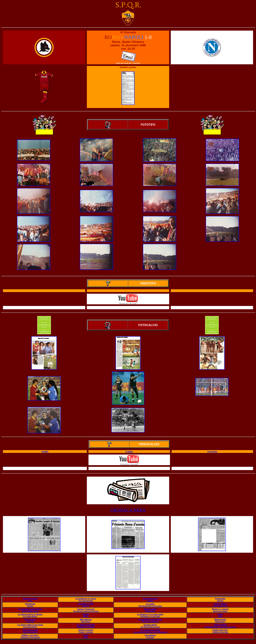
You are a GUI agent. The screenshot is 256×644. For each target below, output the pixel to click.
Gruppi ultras (150, 625)
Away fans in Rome (220, 606)
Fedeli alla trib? (220, 630)
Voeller (45, 452)
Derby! (86, 614)
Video (220, 614)
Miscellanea (86, 620)
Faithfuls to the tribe (220, 632)
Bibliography (220, 622)
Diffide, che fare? (30, 635)
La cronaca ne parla (150, 630)
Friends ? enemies (86, 632)
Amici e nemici (86, 630)
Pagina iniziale (30, 599)
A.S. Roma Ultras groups (150, 627)
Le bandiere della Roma (30, 609)
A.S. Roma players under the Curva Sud (220, 627)
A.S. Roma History (30, 616)
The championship (86, 601)
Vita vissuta (30, 620)
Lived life (30, 622)
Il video (129, 452)
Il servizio (212, 452)
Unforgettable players (30, 611)
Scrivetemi (150, 635)
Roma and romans (220, 611)
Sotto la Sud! (220, 625)
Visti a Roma (220, 604)
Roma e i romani (220, 609)
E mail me (150, 637)
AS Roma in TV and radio (150, 616)
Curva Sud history (30, 627)
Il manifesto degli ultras (150, 620)
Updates (150, 601)
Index (30, 601)
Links (86, 635)
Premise (30, 606)
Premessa (30, 604)
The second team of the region (150, 606)
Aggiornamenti (150, 599)
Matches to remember (86, 627)
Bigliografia (220, 620)
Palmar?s (86, 606)
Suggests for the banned (30, 637)
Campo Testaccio (86, 609)
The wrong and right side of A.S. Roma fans (150, 632)
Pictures (220, 601)
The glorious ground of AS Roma (86, 611)
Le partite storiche (86, 625)
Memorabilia (150, 609)
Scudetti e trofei (86, 604)
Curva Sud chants (30, 632)
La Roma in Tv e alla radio (150, 614)
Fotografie (220, 599)
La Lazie (150, 604)
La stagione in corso (86, 599)
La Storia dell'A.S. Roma (30, 614)
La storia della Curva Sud (30, 625)
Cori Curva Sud (30, 630)
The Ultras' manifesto (150, 622)
